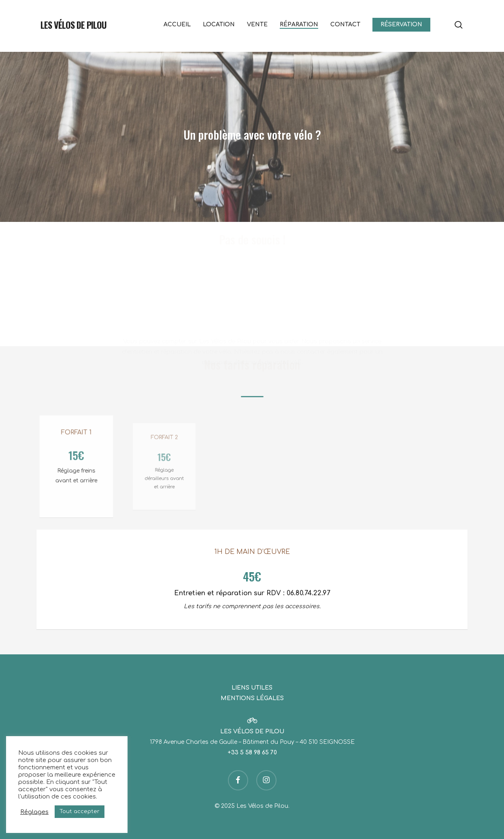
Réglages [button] (34, 812)
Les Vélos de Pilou (73, 25)
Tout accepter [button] (80, 811)
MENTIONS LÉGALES (252, 698)
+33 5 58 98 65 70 (252, 753)
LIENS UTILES (252, 688)
